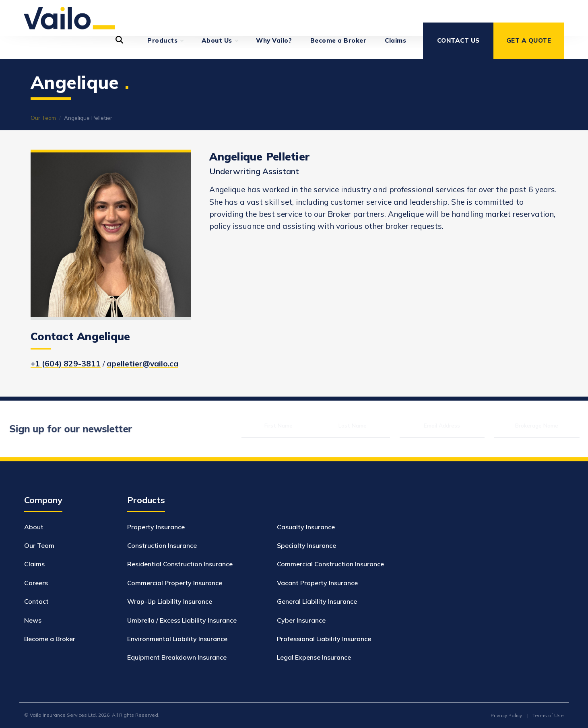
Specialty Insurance (306, 545)
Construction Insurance (162, 545)
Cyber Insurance (301, 620)
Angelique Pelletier (88, 118)
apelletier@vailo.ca (142, 364)
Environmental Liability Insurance (177, 639)
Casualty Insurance (306, 527)
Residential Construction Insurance (180, 564)
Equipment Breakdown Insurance (177, 657)
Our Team (43, 118)
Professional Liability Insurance (324, 639)
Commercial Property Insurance (175, 583)
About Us (220, 41)
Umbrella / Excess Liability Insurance (182, 620)
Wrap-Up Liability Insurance (170, 601)
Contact (36, 601)
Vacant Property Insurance (317, 583)
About (34, 527)
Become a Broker (338, 40)
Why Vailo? (274, 40)
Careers (36, 583)
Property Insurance (156, 527)
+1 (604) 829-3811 (66, 364)
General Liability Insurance (317, 601)
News (33, 620)
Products (165, 41)
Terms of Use (548, 715)
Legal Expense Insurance (314, 657)
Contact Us (458, 40)
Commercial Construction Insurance (330, 564)
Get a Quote (529, 40)
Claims (395, 40)
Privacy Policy (506, 715)
